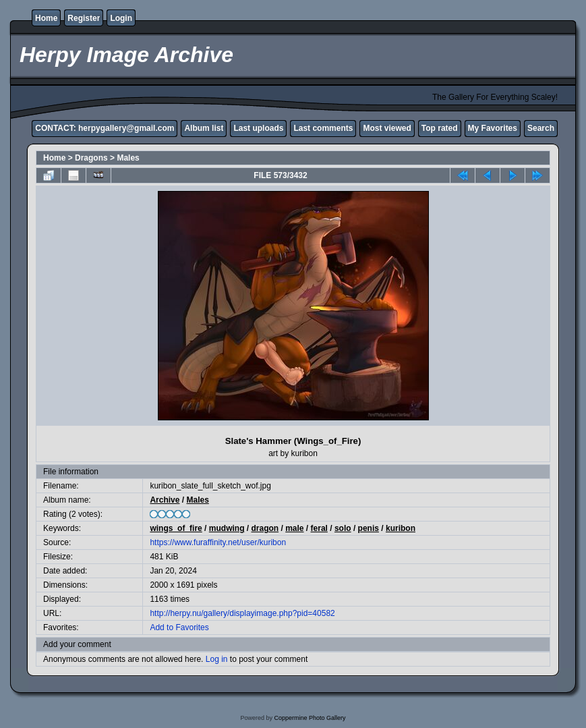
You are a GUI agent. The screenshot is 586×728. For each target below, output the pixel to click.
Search (541, 128)
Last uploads (258, 128)
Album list (204, 128)
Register (84, 18)
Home (46, 18)
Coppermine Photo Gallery (310, 718)
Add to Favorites (179, 627)
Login (121, 18)
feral (319, 528)
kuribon (401, 528)
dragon (265, 528)
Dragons (91, 158)
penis (369, 528)
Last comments (323, 128)
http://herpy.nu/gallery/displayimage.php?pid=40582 (242, 613)
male (294, 528)
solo (343, 528)
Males (128, 158)
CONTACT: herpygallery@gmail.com (105, 128)
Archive (165, 500)
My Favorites (493, 128)
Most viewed (387, 128)
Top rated (440, 128)
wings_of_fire (176, 528)
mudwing (227, 528)
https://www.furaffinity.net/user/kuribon (218, 542)
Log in (217, 659)
